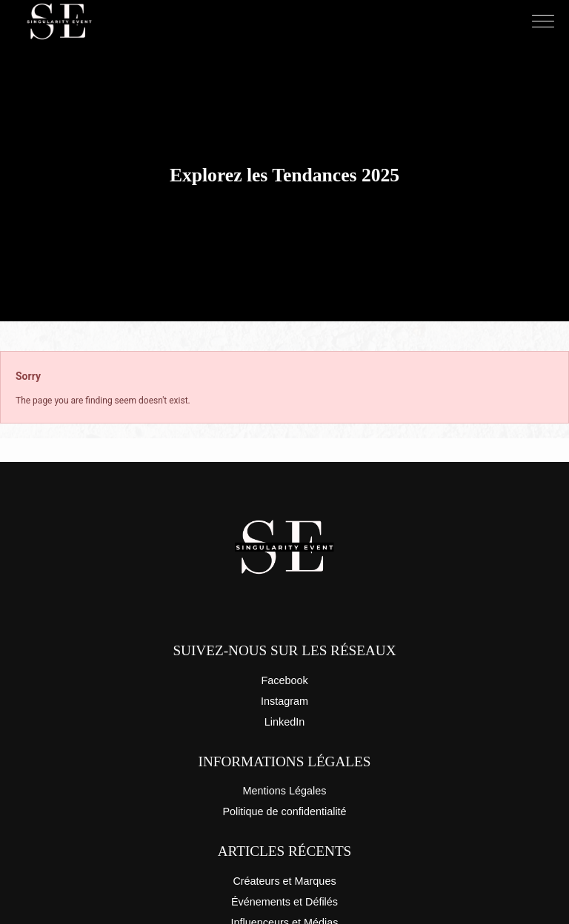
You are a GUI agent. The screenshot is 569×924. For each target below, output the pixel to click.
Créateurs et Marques (284, 881)
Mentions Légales (285, 791)
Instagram (284, 701)
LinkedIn (284, 722)
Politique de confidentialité (284, 811)
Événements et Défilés (284, 902)
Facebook (284, 680)
